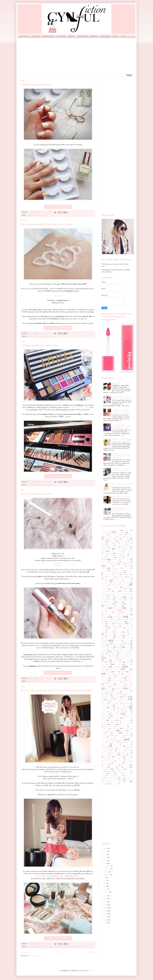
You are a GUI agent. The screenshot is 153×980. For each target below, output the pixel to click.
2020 (106, 860)
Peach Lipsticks (113, 712)
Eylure (129, 608)
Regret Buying (127, 729)
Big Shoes (119, 553)
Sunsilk (130, 755)
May (105, 883)
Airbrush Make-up (115, 535)
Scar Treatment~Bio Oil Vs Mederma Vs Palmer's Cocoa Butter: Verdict (121, 456)
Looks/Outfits (61, 36)
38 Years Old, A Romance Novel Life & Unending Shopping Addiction (56, 690)
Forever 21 (120, 622)
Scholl (115, 735)
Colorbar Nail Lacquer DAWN (36, 85)
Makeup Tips (109, 684)
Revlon (113, 731)
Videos (104, 773)
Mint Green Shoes (113, 693)
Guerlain (110, 632)
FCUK (103, 610)
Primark (104, 724)
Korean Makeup (113, 654)
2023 (106, 851)
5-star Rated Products (110, 530)
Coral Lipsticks (114, 587)
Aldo (123, 535)
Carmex (112, 570)
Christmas (117, 575)
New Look (105, 701)
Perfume (128, 712)
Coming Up (105, 583)
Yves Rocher (115, 782)
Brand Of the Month (119, 566)
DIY (128, 589)
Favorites (34, 215)
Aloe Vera (129, 535)
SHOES (81, 947)
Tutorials (127, 767)
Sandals (124, 733)
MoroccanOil (129, 695)
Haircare (110, 636)
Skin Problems (126, 744)
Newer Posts (25, 952)
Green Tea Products (121, 630)
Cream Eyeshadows (117, 589)
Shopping (119, 740)
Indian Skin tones (107, 647)
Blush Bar (94, 36)
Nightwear (104, 704)
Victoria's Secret (126, 771)
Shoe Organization (106, 740)
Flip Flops (123, 620)
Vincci (112, 773)
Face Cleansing (113, 610)
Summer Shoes (105, 755)
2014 (106, 908)
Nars (103, 699)
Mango (129, 684)
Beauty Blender (120, 545)
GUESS (117, 626)
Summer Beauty (125, 753)
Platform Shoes (127, 718)
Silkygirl (122, 742)
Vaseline (110, 771)
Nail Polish (41, 215)
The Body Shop (106, 763)
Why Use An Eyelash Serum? (36, 494)
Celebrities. (119, 572)
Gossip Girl (111, 630)
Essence (129, 600)
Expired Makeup (128, 602)
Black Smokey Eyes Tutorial (121, 497)
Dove (105, 598)
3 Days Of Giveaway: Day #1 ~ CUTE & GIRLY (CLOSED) (122, 397)
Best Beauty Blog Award (116, 551)
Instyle (111, 650)
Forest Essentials (111, 622)
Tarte (122, 759)
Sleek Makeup (118, 746)
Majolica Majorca (128, 674)
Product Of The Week (126, 725)
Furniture (110, 626)
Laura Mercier (126, 660)
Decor (116, 591)
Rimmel (123, 731)
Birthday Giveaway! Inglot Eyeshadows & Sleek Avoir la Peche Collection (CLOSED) (121, 411)
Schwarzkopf (121, 735)
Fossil (110, 624)
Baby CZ (112, 541)
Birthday (124, 556)
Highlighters (105, 643)
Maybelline (118, 689)
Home (58, 952)
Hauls (41, 485)
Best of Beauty (108, 553)
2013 (106, 911)
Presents (116, 722)
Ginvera (112, 628)
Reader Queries (121, 727)
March (106, 889)
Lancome (116, 660)
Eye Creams (108, 604)
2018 (106, 896)
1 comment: (48, 212)
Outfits (118, 710)
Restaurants (104, 731)
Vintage (119, 773)
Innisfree (28, 336)
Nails (46, 215)
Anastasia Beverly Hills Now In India (39, 345)
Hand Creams (108, 638)
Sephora (51, 485)
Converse (104, 587)
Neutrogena (110, 699)
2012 (106, 914)
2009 (106, 923)
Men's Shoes (117, 691)
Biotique (117, 556)
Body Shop (115, 562)
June (105, 881)
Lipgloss (105, 667)
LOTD (48, 947)
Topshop (104, 767)
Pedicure (122, 712)
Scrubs (129, 735)
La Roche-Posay (111, 658)
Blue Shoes (127, 558)
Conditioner (104, 585)
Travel (119, 767)
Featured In (36, 36)
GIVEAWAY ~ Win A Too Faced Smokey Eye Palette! (121, 470)
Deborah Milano (106, 591)
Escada (123, 600)
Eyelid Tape (127, 606)
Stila (113, 751)
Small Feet (104, 749)
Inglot (119, 647)
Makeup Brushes (117, 678)
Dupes (111, 598)
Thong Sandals (129, 763)
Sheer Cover (119, 737)
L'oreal (113, 656)
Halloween (129, 636)
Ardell (106, 539)
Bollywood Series (106, 564)
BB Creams (125, 539)
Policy (123, 36)
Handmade (127, 638)
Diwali (111, 596)
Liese (103, 662)
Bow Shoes (109, 566)
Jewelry (43, 947)
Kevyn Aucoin (123, 652)
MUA (116, 672)
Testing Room (119, 761)
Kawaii (114, 652)
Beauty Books (114, 547)
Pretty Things (126, 722)
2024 (106, 848)
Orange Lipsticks (107, 710)
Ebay (128, 598)
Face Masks (117, 612)
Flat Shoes (116, 620)
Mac (131, 672)
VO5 (115, 769)
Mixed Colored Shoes (127, 693)
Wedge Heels (119, 775)
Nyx (127, 705)
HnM (39, 947)
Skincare (71, 36)
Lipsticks (117, 667)
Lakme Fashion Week (125, 658)
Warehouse (127, 773)
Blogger (91, 971)
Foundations (119, 624)
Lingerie (128, 662)
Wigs (122, 778)
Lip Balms (106, 664)
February (106, 892)
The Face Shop (118, 763)
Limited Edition (117, 662)
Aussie (112, 539)
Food (103, 622)
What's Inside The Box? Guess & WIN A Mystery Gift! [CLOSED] (122, 510)
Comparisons (115, 583)
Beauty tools (106, 549)
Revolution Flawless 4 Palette (79, 408)
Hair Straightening (121, 634)
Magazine (109, 674)
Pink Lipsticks (115, 718)
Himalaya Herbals (118, 643)
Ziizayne (104, 784)
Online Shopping (62, 947)
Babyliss (110, 543)
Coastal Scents (108, 579)
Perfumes (104, 714)
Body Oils (105, 562)
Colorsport (127, 581)
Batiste (103, 545)
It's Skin (117, 650)
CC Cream (127, 568)
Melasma (130, 689)
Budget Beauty (115, 568)
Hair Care (118, 632)
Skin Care (53, 336)
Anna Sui (120, 537)
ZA (122, 782)
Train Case (112, 767)
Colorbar (28, 215)
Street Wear (105, 753)
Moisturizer (107, 695)
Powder (112, 720)
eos (109, 784)
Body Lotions (125, 560)
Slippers (128, 746)
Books (114, 564)
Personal (75, 947)
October (106, 872)
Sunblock (123, 755)
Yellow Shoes (105, 782)
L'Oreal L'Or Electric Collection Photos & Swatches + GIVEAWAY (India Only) (122, 426)
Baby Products (123, 541)
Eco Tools (104, 600)
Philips (128, 714)
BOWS (104, 541)
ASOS (127, 530)
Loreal (127, 669)
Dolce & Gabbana (120, 596)
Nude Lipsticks (107, 705)
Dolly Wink (129, 596)
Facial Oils (115, 615)
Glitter (103, 630)
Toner (106, 765)
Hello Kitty (118, 641)
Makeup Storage (127, 682)
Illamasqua (126, 645)
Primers (113, 724)
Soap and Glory (122, 749)
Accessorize (121, 532)
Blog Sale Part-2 (117, 383)
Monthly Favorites (118, 695)
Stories (128, 751)
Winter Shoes (129, 778)
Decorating (126, 591)
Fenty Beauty (107, 620)
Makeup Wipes (121, 684)
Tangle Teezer (114, 759)
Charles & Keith (108, 575)
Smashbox (113, 749)
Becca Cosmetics (120, 549)
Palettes (46, 485)
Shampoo (111, 737)
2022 (106, 854)
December (107, 866)
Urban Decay (106, 769)
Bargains (123, 543)
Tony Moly (114, 765)
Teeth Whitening (109, 761)
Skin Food (116, 744)
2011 (106, 917)
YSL (121, 780)
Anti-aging (129, 537)
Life (108, 662)
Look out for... (114, 669)
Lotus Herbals (106, 672)
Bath (129, 543)
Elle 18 (111, 600)
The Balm (128, 761)
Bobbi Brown (115, 560)
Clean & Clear (111, 577)
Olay (111, 708)
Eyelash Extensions (109, 606)
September (107, 875)
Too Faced (125, 765)
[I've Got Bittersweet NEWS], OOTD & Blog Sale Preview (122, 485)
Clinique (130, 577)
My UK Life (107, 697)
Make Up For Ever (109, 676)
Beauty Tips (125, 547)
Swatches (119, 757)
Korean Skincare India (38, 336)
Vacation (121, 769)
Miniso (103, 693)
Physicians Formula (118, 716)
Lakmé (107, 660)
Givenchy (128, 628)
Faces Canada (128, 612)
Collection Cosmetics (123, 579)
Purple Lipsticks (109, 727)
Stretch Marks (114, 753)
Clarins (103, 577)
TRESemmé (105, 759)
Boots (122, 564)
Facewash (106, 615)
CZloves (116, 36)
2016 (106, 902)
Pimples (47, 336)
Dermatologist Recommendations (121, 594)
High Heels (127, 641)
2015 (106, 905)
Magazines (118, 674)
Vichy (117, 771)
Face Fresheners (106, 612)
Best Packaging (128, 551)
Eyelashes (37, 681)
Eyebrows (129, 604)
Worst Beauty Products (110, 780)
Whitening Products (112, 778)
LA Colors (121, 656)
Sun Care (114, 755)
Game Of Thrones (126, 626)
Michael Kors (126, 691)
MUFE (123, 672)
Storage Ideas (120, 751)
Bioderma (110, 556)
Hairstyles (119, 636)
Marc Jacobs (105, 687)
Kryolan (106, 656)
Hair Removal (109, 634)
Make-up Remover (121, 676)
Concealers (125, 583)
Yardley (128, 780)
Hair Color (129, 632)
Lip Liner (118, 664)
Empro (117, 600)
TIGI (128, 757)
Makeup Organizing (118, 680)
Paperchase (104, 712)
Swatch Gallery (105, 36)
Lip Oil (128, 665)
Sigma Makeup (113, 742)
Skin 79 (128, 742)
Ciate (124, 575)
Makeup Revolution (114, 682)
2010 (106, 920)
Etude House (30, 681)
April (105, 886)
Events (120, 602)
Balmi (116, 543)
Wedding (111, 775)
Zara (85, 947)
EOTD (119, 598)
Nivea (118, 704)
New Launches (122, 699)
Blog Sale (119, 558)
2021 (106, 857)
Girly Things (120, 628)
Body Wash (126, 562)
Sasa (129, 733)
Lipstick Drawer (83, 36)
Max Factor (109, 689)
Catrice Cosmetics (108, 572)
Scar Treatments (106, 735)
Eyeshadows (117, 608)
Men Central (107, 691)
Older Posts (91, 952)
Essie (103, 602)
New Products (115, 701)
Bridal (129, 566)
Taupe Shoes (129, 759)
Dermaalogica (105, 594)
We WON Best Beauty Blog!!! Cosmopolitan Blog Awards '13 (122, 440)
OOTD (70, 947)
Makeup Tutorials (48, 36)
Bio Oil (126, 553)
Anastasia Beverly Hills (32, 485)
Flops (129, 620)
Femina (130, 617)
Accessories (29, 947)
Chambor (130, 572)
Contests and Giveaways (119, 585)
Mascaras (129, 686)
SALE (109, 733)
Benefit (104, 551)
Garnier (104, 628)
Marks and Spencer (117, 687)
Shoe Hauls (127, 737)
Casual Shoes (120, 570)
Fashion (104, 617)
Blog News (110, 558)
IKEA (111, 645)
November (107, 869)
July (105, 878)
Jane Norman (126, 650)
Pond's (104, 720)
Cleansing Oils (121, 577)
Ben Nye (128, 549)
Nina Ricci (112, 704)
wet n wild (115, 784)
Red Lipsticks (115, 729)
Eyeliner (105, 608)
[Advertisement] (76, 56)
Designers (104, 596)
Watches (104, 775)
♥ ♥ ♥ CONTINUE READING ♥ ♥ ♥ (58, 207)
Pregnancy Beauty (124, 720)
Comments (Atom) (35, 956)
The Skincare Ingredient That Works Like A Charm (47, 224)
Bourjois (129, 564)
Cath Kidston (129, 570)
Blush (104, 560)
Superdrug (108, 757)
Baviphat (111, 545)
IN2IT (118, 645)
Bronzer (104, 568)
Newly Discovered (126, 701)
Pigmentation (129, 716)
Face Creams (126, 610)
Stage (108, 751)
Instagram (104, 650)
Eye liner (119, 604)
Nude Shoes (119, 706)
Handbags (118, 638)
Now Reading (126, 704)
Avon (117, 539)
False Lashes (125, 615)
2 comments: (49, 482)
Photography (105, 716)
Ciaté (129, 575)
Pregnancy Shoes (106, 722)
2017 (106, 899)
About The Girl (24, 36)
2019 (106, 863)
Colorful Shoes (118, 581)
